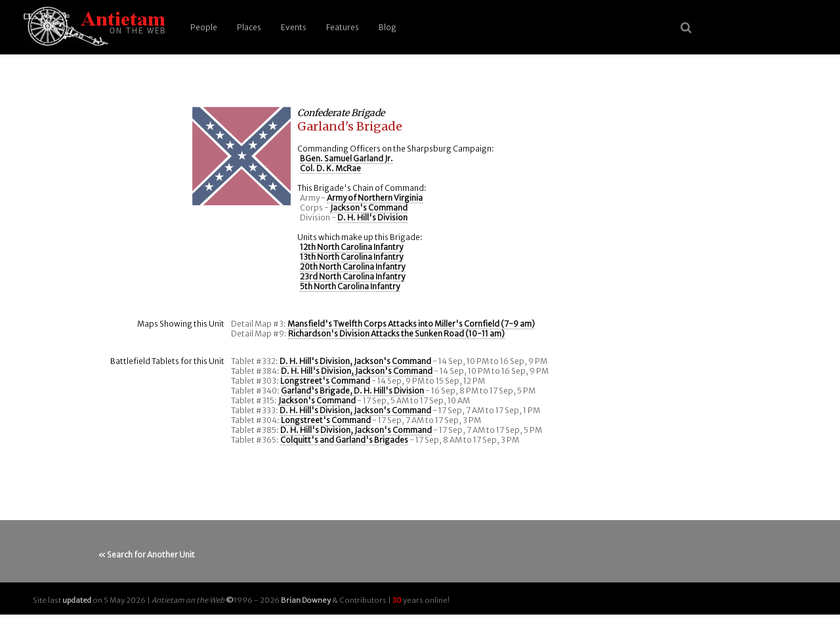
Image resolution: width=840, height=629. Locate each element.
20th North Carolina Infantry (352, 267)
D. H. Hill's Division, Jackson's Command (355, 361)
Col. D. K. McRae (330, 168)
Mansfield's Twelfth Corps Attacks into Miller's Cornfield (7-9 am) (411, 324)
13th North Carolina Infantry (351, 257)
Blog (388, 27)
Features (343, 27)
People (204, 27)
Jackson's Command (369, 208)
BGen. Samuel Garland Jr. (346, 158)
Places (249, 27)
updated (77, 600)
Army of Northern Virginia (375, 198)
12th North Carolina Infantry (351, 247)
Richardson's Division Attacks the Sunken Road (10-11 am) (396, 334)
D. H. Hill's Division (372, 217)
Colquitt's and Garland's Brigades (344, 440)
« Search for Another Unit (147, 555)
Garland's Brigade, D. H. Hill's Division (352, 391)
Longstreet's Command (325, 381)
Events (294, 27)
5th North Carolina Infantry (350, 286)
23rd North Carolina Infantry (352, 276)
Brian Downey (306, 600)
